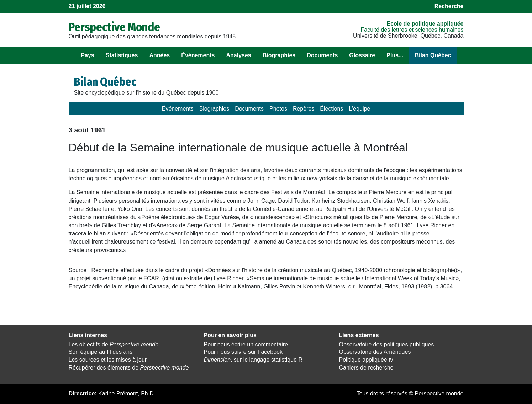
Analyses (238, 55)
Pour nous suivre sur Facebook (243, 352)
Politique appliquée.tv (366, 360)
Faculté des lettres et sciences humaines (412, 30)
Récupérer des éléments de (129, 368)
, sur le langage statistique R (253, 360)
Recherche (449, 6)
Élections (331, 109)
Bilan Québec (433, 55)
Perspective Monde (114, 27)
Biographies (279, 55)
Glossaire (362, 55)
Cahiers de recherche (366, 368)
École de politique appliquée (425, 24)
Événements (198, 55)
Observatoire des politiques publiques (387, 344)
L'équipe (359, 109)
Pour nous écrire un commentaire (246, 344)
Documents (322, 55)
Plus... (395, 55)
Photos (278, 109)
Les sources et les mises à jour (108, 360)
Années (159, 55)
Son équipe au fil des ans (101, 352)
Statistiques (122, 55)
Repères (304, 109)
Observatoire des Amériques (375, 352)
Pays (87, 55)
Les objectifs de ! (114, 344)
